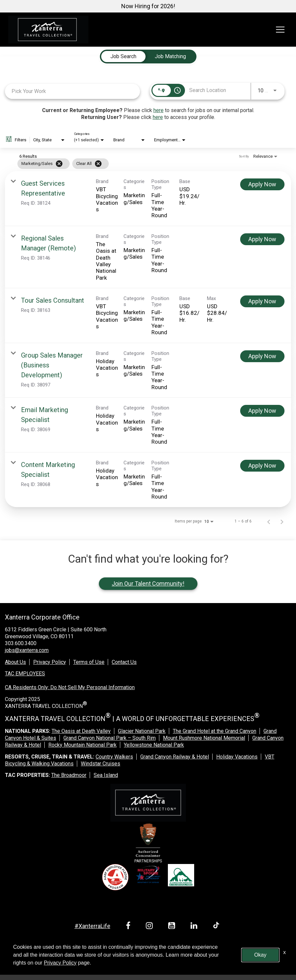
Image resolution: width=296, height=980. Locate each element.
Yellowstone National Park (154, 745)
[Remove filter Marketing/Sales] (59, 164)
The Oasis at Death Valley (81, 731)
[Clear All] (98, 164)
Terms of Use (89, 662)
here (159, 110)
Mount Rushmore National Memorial (204, 738)
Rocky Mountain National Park (82, 745)
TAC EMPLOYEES (25, 674)
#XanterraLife (92, 926)
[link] (148, 199)
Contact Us (124, 662)
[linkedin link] (195, 927)
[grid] (135, 164)
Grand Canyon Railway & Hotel (175, 757)
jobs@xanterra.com (27, 650)
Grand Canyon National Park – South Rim (110, 738)
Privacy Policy (50, 662)
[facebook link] (129, 927)
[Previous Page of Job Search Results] (269, 521)
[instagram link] (150, 927)
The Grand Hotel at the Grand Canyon (215, 731)
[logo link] (48, 30)
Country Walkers (114, 757)
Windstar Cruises (101, 764)
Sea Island (106, 775)
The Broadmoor (69, 775)
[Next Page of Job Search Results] (282, 521)
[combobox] (72, 91)
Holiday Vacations (237, 757)
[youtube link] (173, 927)
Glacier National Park (142, 731)
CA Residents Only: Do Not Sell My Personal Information (70, 687)
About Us (15, 662)
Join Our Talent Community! (148, 583)
